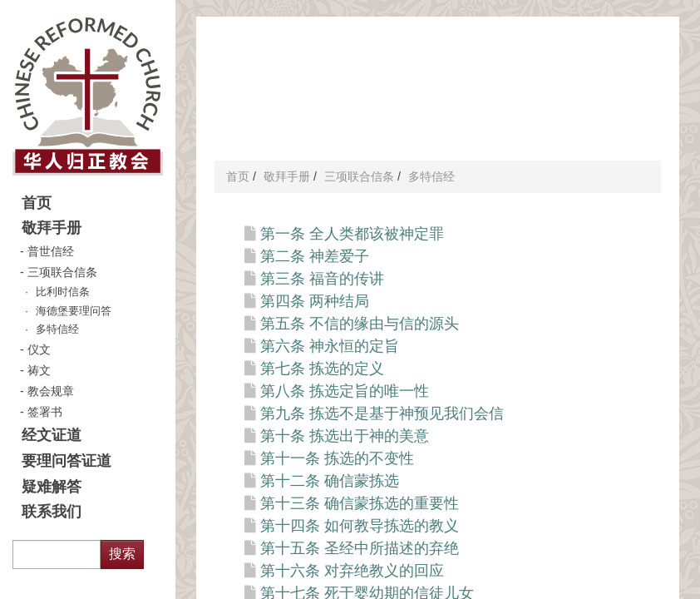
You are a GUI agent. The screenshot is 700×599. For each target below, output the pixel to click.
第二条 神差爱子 (315, 256)
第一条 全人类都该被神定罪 (352, 234)
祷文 (39, 370)
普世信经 (51, 251)
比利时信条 (63, 292)
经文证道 (52, 435)
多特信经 (57, 329)
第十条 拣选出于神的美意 (345, 436)
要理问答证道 (67, 461)
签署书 (45, 412)
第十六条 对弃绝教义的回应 (352, 571)
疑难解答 (52, 487)
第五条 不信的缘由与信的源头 (360, 324)
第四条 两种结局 (315, 301)
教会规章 (51, 391)
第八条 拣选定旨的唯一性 (345, 391)
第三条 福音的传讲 (322, 279)
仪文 (39, 349)
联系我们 (52, 512)
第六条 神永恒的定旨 (330, 346)
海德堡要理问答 (74, 311)
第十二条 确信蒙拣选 (330, 481)
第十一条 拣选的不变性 (337, 458)
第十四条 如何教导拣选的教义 (360, 526)
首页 (37, 203)
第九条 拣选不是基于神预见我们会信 (382, 413)
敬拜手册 (52, 228)
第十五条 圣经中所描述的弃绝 (360, 548)
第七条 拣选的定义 (322, 369)
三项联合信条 (62, 272)
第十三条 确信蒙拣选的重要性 (360, 503)
